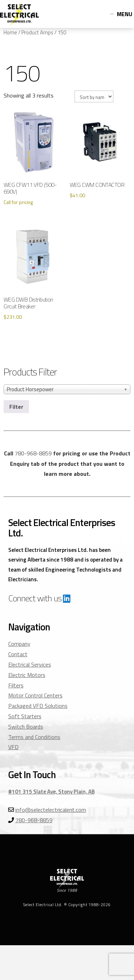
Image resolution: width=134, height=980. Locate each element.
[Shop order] (94, 96)
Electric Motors (27, 675)
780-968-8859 (33, 453)
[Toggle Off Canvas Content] (121, 14)
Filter (16, 407)
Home (10, 32)
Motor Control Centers (35, 695)
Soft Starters (25, 716)
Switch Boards (26, 726)
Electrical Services (30, 664)
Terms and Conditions (34, 737)
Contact (18, 654)
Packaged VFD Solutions (38, 706)
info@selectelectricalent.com (51, 810)
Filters (16, 685)
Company (19, 644)
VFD (13, 747)
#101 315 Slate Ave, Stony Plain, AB (51, 792)
